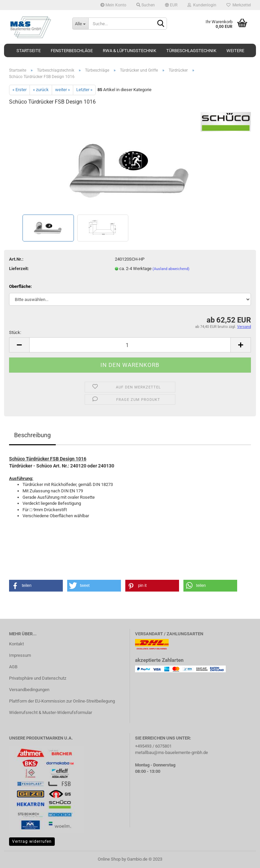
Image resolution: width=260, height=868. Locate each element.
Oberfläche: (20, 286)
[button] (36, 586)
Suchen (146, 5)
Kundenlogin (202, 5)
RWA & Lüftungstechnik (129, 51)
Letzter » (84, 90)
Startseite (29, 51)
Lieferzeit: (19, 269)
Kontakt (16, 644)
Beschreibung (32, 435)
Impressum (20, 655)
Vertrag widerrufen (32, 841)
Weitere (235, 51)
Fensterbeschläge (72, 51)
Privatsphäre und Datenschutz (38, 678)
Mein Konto (113, 5)
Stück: (15, 332)
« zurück (41, 90)
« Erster (19, 90)
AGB (13, 667)
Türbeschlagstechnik (191, 51)
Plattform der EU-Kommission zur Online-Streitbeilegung (62, 701)
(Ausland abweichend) (171, 269)
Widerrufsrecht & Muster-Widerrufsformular (51, 712)
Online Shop (109, 859)
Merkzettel (239, 5)
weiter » (62, 90)
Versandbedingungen (29, 690)
